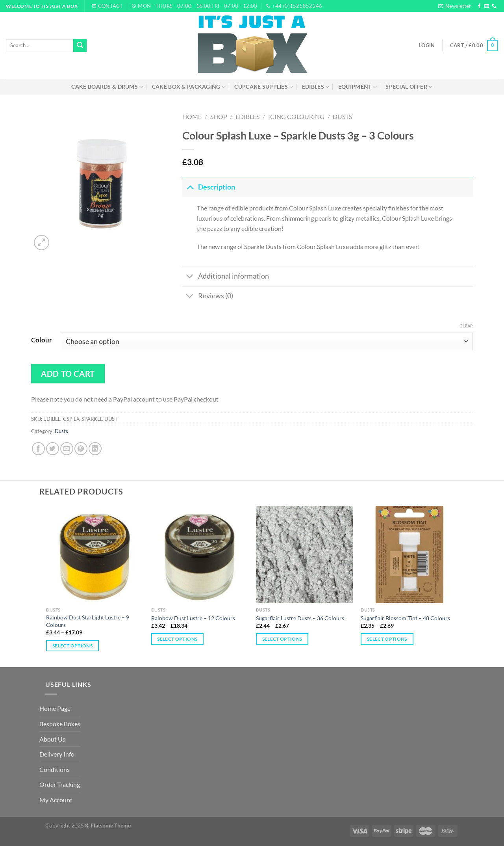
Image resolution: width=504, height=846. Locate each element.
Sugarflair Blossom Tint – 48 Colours (405, 618)
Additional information (226, 277)
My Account (56, 800)
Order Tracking (60, 784)
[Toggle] (190, 187)
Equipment (358, 87)
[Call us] (494, 6)
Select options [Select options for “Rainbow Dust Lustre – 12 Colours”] (177, 639)
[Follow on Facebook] (479, 6)
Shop (219, 116)
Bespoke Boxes (60, 724)
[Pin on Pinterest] (81, 449)
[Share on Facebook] (38, 449)
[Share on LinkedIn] (95, 449)
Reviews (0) (208, 297)
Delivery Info (57, 754)
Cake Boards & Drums (107, 87)
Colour (42, 340)
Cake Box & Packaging (189, 87)
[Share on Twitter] (53, 449)
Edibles (316, 87)
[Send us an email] (487, 6)
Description (209, 187)
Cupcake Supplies (264, 87)
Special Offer (409, 87)
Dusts (342, 116)
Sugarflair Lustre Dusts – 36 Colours (300, 618)
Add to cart (68, 374)
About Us (52, 739)
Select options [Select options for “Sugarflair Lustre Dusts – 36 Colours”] (282, 639)
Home (192, 116)
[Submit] (80, 46)
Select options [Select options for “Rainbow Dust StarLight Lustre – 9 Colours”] (72, 646)
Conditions (55, 769)
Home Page (55, 708)
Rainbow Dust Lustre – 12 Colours (193, 618)
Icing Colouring (296, 116)
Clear (466, 326)
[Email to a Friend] (67, 449)
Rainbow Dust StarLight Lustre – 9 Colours (88, 621)
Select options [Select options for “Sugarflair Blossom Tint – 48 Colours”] (387, 639)
